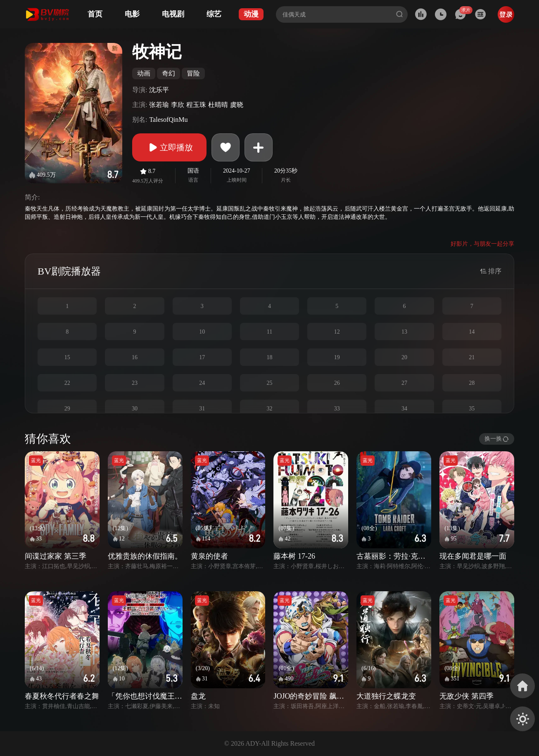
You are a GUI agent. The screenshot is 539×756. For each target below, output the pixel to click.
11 (269, 332)
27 (404, 383)
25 (269, 383)
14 (472, 332)
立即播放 (169, 147)
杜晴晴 (218, 105)
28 (472, 383)
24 (202, 383)
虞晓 (237, 105)
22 (67, 383)
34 (404, 409)
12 (337, 332)
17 (202, 357)
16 (135, 357)
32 (269, 409)
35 (472, 409)
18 (269, 357)
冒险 (193, 73)
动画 (144, 73)
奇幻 (169, 73)
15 (67, 357)
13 (404, 332)
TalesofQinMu (168, 120)
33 (337, 409)
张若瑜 (159, 105)
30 (135, 409)
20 (404, 357)
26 (337, 383)
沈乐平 (159, 90)
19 (337, 357)
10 (202, 332)
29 (67, 409)
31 (202, 409)
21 (472, 357)
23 (135, 383)
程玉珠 (196, 105)
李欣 (178, 105)
